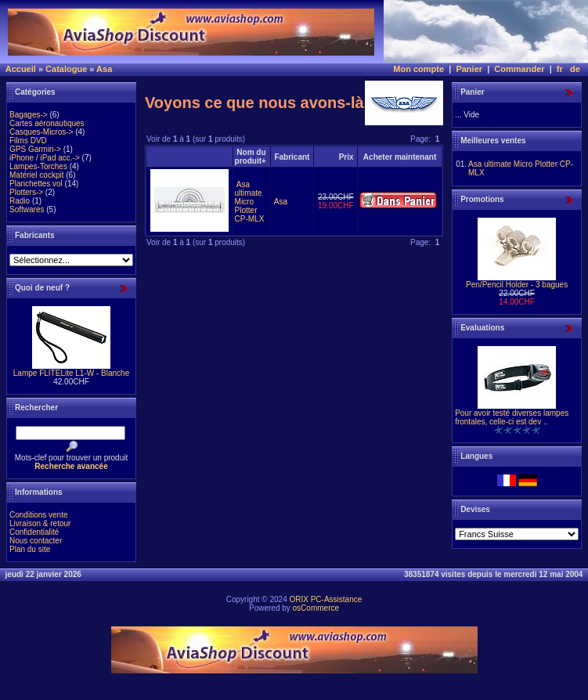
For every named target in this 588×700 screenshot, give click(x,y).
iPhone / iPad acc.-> (45, 158)
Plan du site (30, 549)
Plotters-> (26, 192)
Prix (346, 157)
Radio (20, 201)
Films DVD (28, 141)
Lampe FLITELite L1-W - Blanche (71, 373)
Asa (104, 69)
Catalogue (66, 69)
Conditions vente (39, 515)
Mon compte (418, 69)
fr (560, 69)
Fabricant (292, 157)
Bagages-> (29, 115)
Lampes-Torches (38, 166)
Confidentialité (34, 532)
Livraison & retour (40, 523)
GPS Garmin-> (35, 149)
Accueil (21, 69)
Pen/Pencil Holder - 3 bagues (517, 285)
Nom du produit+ (251, 157)
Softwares (27, 209)
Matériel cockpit (36, 175)
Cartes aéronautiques (47, 123)
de (575, 69)
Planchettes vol (36, 184)
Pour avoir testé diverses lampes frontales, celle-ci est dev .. (512, 417)
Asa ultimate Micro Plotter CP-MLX (250, 202)
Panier (469, 69)
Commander (519, 69)
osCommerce (316, 608)
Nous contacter (36, 541)
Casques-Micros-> (41, 132)
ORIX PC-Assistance (325, 599)
